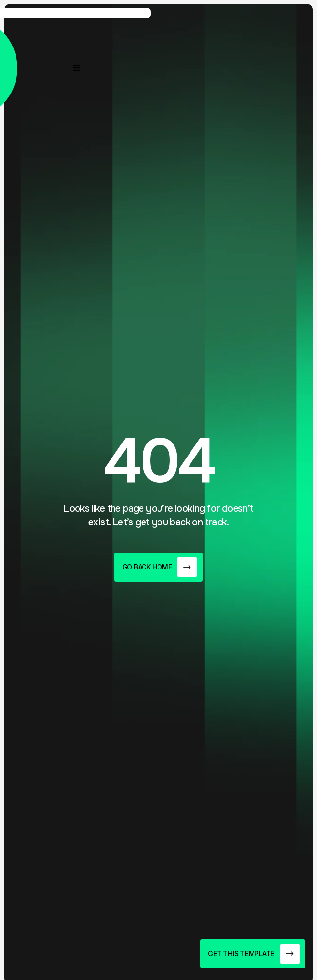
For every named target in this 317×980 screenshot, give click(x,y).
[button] (77, 68)
